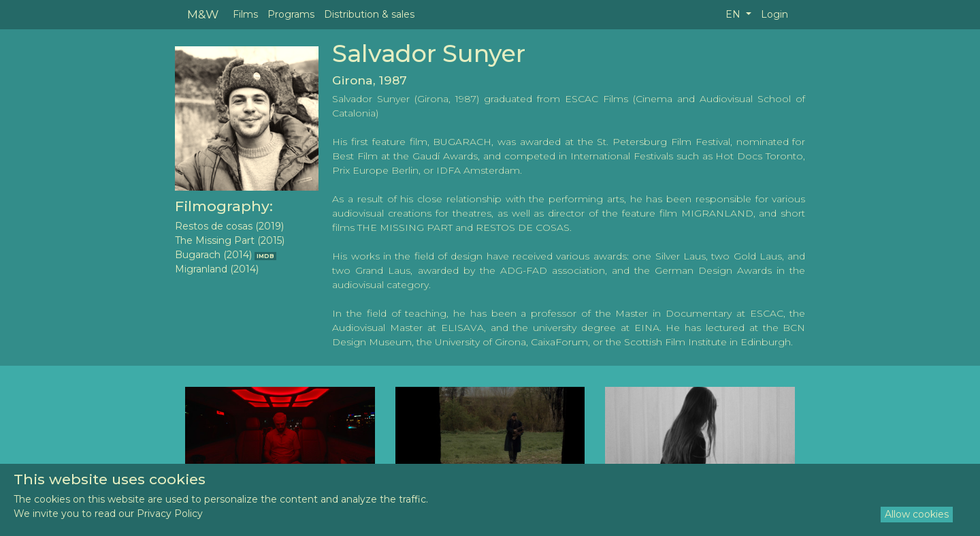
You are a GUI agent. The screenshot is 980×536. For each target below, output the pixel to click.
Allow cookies (917, 514)
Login (774, 14)
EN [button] (734, 14)
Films (245, 14)
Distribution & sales (369, 14)
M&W (203, 14)
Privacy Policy (170, 514)
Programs (291, 14)
